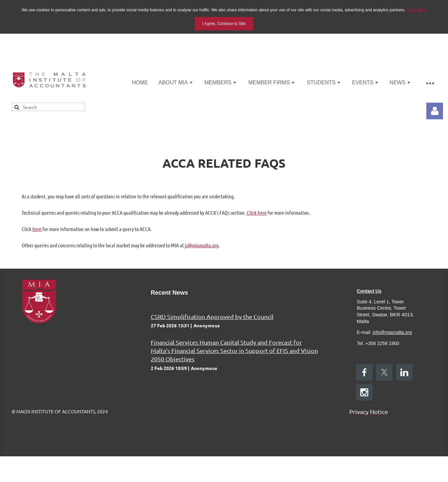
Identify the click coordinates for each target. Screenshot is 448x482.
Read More (416, 10)
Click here (257, 212)
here (37, 229)
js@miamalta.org (201, 245)
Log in (435, 111)
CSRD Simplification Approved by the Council (212, 316)
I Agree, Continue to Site (224, 24)
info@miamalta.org (392, 332)
